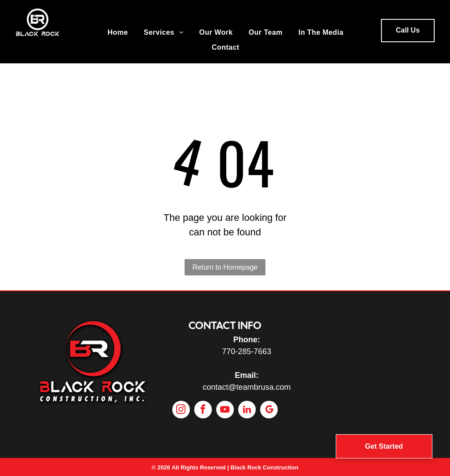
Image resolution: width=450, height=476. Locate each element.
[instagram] (181, 411)
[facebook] (203, 411)
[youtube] (225, 411)
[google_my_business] (269, 411)
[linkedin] (247, 411)
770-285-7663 (247, 352)
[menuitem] (118, 33)
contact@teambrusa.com (247, 387)
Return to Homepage (225, 267)
